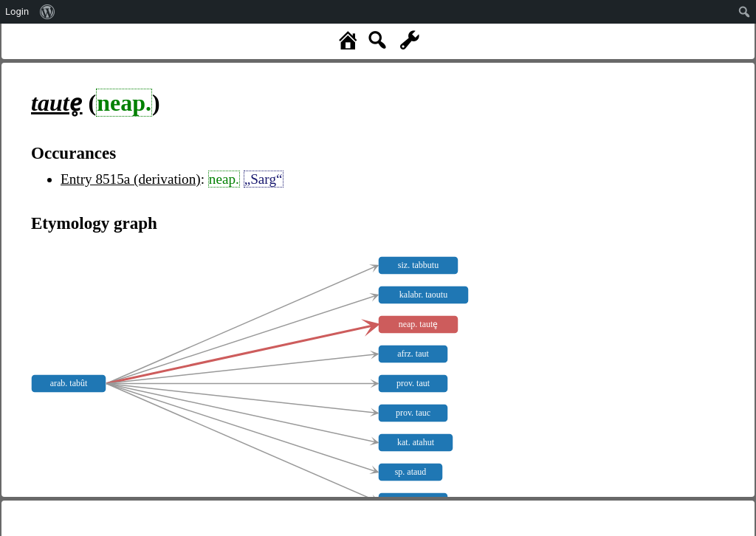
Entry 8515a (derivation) (131, 179)
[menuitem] (48, 12)
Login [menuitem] (17, 11)
